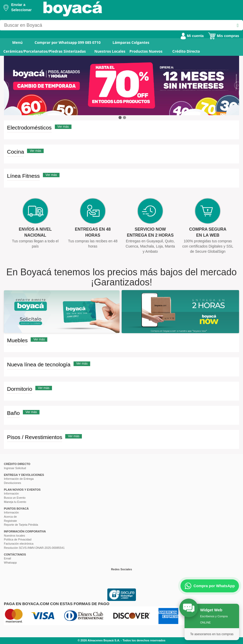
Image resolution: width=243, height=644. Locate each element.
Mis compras (224, 36)
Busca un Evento (15, 498)
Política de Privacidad (18, 539)
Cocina (15, 152)
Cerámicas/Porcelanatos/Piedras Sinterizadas (45, 51)
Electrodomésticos (29, 128)
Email (8, 558)
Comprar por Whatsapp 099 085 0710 (68, 42)
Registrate (10, 521)
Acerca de (10, 517)
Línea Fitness (23, 176)
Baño (13, 413)
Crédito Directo (186, 51)
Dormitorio (20, 389)
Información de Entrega (19, 479)
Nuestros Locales (110, 51)
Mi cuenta (192, 36)
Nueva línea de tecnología (39, 364)
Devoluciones (12, 483)
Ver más (63, 127)
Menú (14, 42)
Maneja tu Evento (15, 502)
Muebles (17, 340)
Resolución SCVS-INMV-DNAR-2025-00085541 (34, 548)
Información (11, 494)
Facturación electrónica (19, 544)
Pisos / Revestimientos (35, 437)
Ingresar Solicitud (15, 468)
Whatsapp (10, 563)
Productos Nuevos (146, 51)
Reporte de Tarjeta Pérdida (21, 525)
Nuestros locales (14, 536)
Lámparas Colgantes (131, 42)
